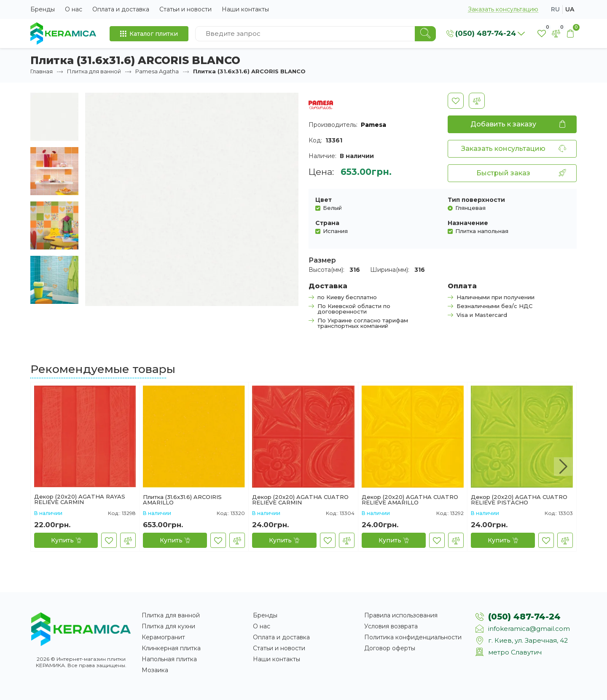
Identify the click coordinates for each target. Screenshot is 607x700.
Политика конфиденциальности (413, 637)
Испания (335, 231)
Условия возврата (391, 626)
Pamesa (373, 125)
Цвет (324, 200)
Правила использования (401, 615)
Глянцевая (470, 208)
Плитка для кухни (168, 626)
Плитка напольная (482, 231)
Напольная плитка (169, 659)
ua (570, 9)
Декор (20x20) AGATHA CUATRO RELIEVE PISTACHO (519, 500)
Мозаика (155, 670)
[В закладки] (456, 101)
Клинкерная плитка (171, 648)
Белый (332, 208)
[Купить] (66, 540)
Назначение (468, 223)
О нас (74, 9)
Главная (42, 71)
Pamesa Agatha (157, 71)
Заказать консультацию (503, 9)
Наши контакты (245, 9)
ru (555, 9)
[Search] (425, 34)
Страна (327, 223)
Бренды (43, 9)
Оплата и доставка (121, 9)
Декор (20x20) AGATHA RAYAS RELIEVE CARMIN (80, 499)
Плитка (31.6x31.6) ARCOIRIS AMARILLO (182, 500)
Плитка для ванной (94, 71)
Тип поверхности (476, 200)
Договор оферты (390, 648)
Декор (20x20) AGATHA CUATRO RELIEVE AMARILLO (410, 500)
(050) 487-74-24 (524, 617)
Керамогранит (163, 637)
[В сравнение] (477, 101)
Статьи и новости (185, 9)
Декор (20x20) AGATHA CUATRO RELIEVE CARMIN (300, 500)
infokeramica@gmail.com (529, 629)
